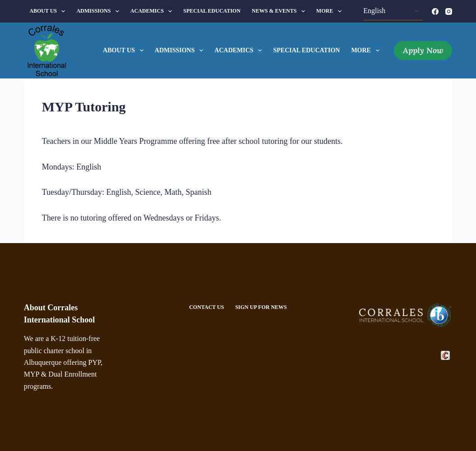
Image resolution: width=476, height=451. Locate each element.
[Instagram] (449, 12)
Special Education (212, 11)
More (331, 11)
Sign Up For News (261, 307)
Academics (153, 11)
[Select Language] (393, 11)
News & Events (280, 11)
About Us (49, 11)
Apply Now (423, 50)
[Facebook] (435, 12)
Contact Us (206, 307)
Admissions (99, 11)
